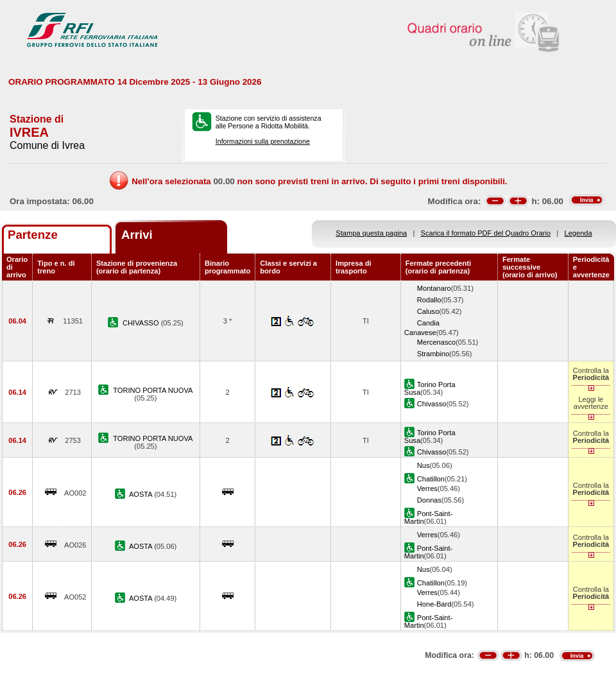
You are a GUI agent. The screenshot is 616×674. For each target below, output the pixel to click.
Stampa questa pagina (371, 233)
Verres (427, 488)
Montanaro (434, 288)
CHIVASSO (142, 323)
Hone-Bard (434, 604)
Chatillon (431, 479)
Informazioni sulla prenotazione (263, 141)
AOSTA (141, 494)
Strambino (433, 354)
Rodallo (429, 300)
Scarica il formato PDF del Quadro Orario (486, 233)
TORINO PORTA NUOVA (153, 390)
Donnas (429, 500)
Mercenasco (436, 342)
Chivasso (432, 404)
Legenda (578, 233)
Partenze (33, 235)
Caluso (428, 311)
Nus (424, 465)
